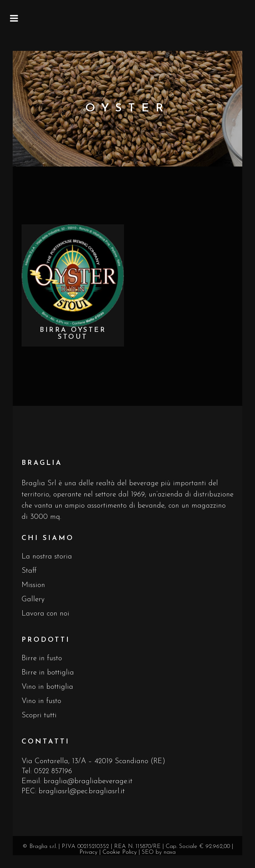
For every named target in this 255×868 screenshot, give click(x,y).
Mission (33, 585)
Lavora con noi (45, 614)
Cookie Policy (120, 852)
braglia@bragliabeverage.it (88, 781)
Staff (29, 571)
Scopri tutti (39, 716)
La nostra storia (47, 557)
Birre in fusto (42, 659)
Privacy (88, 852)
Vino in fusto (41, 701)
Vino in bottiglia (47, 687)
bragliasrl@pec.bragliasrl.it (82, 791)
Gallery (33, 600)
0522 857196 (53, 771)
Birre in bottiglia (48, 673)
